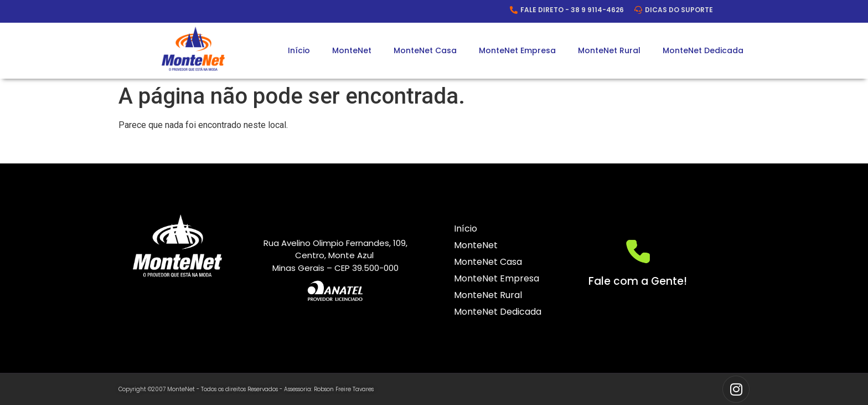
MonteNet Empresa (517, 50)
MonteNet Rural (609, 50)
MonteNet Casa (425, 50)
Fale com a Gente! (638, 281)
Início (299, 50)
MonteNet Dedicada (703, 50)
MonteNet (352, 50)
